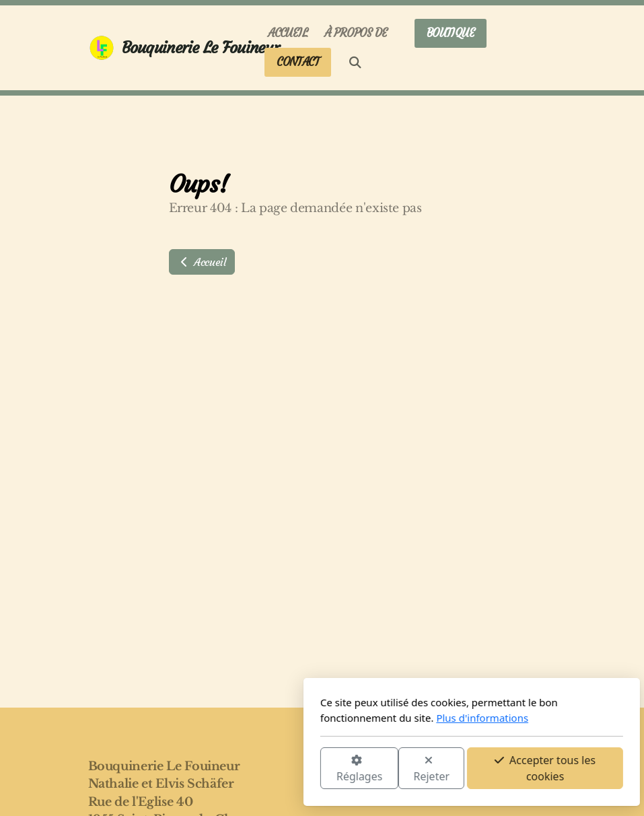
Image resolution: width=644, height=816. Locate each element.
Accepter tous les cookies (396, 768)
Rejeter (282, 769)
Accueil (202, 262)
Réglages (209, 769)
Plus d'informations (333, 718)
